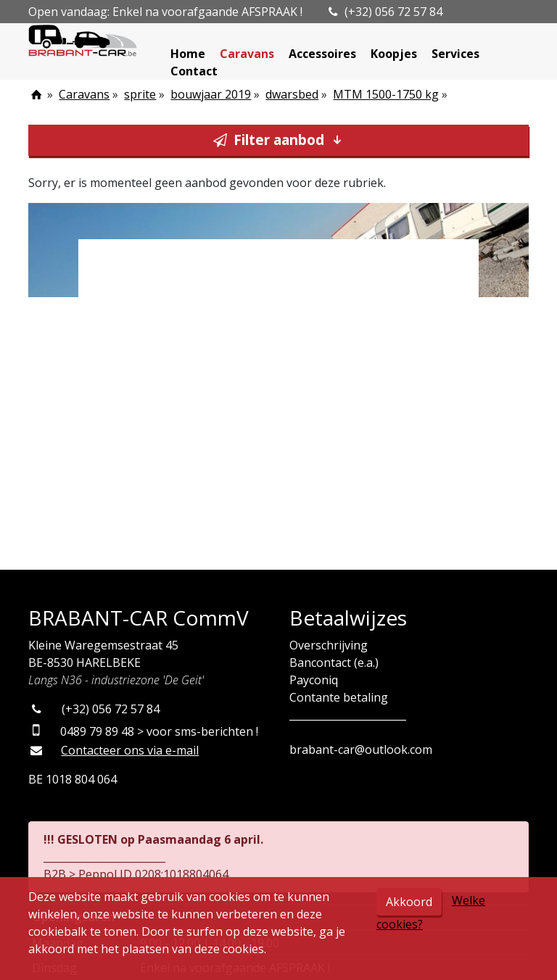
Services (455, 54)
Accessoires (322, 54)
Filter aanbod (279, 140)
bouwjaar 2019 (211, 94)
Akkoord (409, 902)
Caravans (247, 54)
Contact (194, 71)
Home (188, 54)
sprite (140, 94)
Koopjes (394, 54)
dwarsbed (292, 94)
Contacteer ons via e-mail (130, 750)
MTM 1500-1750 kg (386, 94)
